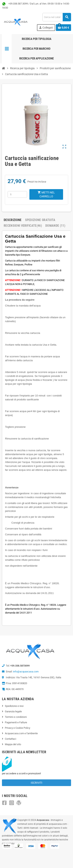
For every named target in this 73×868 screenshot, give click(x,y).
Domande (55, 226)
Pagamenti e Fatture (16, 722)
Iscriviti (36, 783)
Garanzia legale (13, 711)
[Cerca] (57, 17)
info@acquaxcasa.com (26, 672)
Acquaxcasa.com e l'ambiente (21, 733)
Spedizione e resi (14, 706)
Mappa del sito (13, 744)
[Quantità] (17, 194)
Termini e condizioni (16, 717)
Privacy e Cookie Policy (18, 728)
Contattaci (11, 739)
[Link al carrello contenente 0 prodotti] (63, 28)
